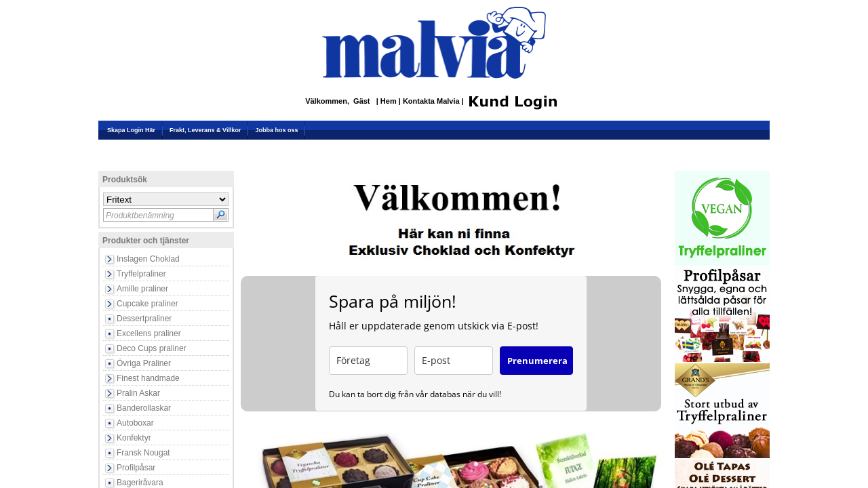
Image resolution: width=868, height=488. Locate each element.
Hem (390, 102)
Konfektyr (134, 438)
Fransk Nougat (143, 453)
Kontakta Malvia (432, 102)
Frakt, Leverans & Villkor (205, 130)
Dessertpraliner (144, 319)
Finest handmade (148, 378)
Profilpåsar (136, 468)
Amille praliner (142, 289)
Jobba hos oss (276, 130)
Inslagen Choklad (148, 259)
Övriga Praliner (144, 363)
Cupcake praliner (147, 304)
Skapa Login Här (131, 130)
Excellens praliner (149, 333)
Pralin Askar (138, 393)
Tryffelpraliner (141, 274)
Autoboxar (135, 423)
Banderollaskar (144, 408)
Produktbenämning (140, 216)
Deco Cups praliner (152, 348)
